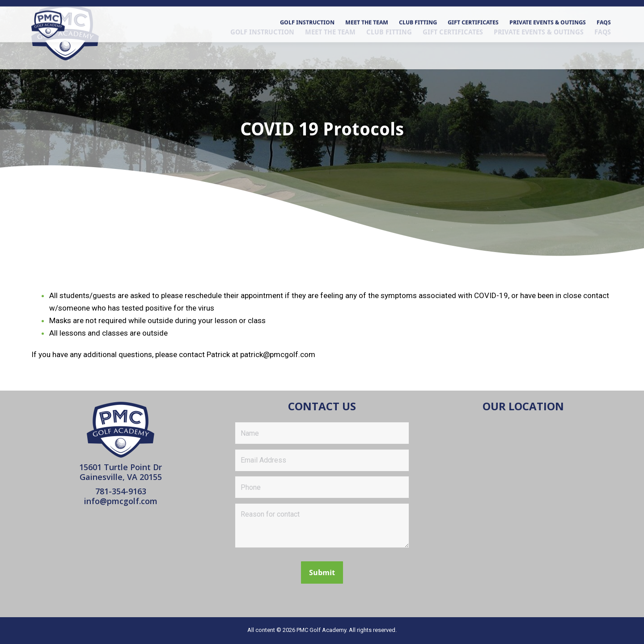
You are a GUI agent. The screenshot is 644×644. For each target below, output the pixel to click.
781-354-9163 (121, 491)
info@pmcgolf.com (121, 501)
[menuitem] (262, 55)
